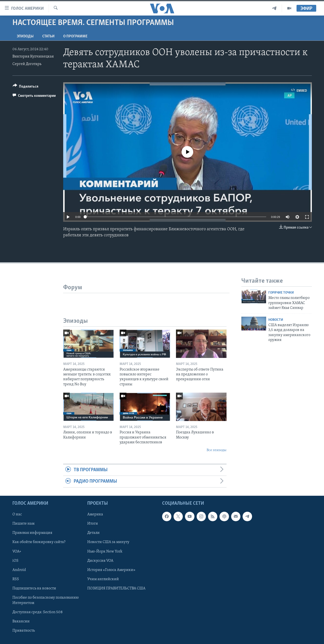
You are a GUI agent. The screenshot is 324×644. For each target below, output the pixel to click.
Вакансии (21, 621)
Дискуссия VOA (100, 561)
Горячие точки (281, 293)
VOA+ (17, 551)
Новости (276, 320)
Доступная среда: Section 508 (38, 612)
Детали (93, 533)
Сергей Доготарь (27, 64)
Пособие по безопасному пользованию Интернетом (46, 600)
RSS (16, 579)
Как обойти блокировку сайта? (39, 542)
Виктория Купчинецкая (33, 57)
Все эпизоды (217, 450)
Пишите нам (23, 524)
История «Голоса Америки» (111, 570)
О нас (17, 514)
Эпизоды (25, 36)
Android (19, 570)
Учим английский (103, 579)
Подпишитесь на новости (34, 588)
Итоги (93, 524)
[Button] (26, 87)
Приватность (24, 631)
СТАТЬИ (48, 36)
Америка (95, 514)
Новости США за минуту (108, 542)
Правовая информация (32, 533)
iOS (15, 561)
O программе (75, 36)
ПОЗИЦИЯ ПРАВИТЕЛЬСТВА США (116, 588)
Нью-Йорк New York (105, 551)
